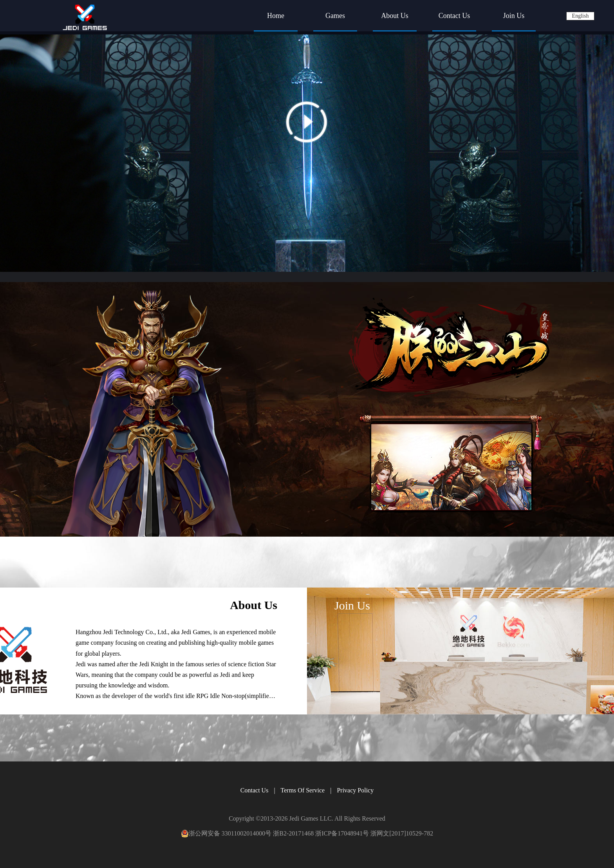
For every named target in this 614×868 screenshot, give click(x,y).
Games (335, 16)
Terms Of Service (303, 790)
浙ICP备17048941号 (342, 833)
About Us (395, 16)
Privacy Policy (355, 790)
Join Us (514, 16)
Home (276, 16)
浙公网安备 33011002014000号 (226, 834)
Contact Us (454, 16)
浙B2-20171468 (293, 833)
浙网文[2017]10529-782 (402, 833)
